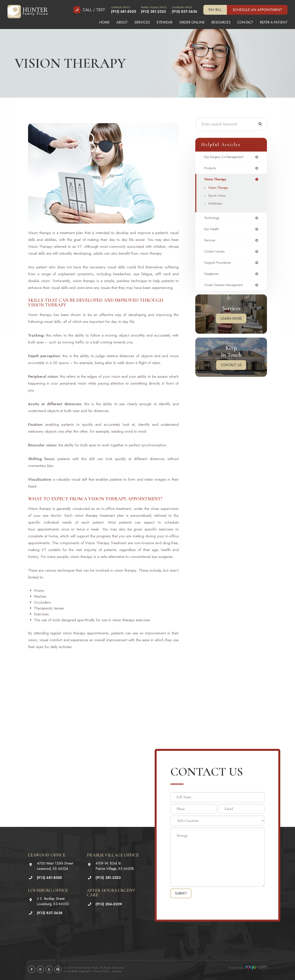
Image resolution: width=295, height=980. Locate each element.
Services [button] (142, 22)
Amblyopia (216, 205)
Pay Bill (215, 10)
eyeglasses (212, 277)
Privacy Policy (101, 971)
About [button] (122, 22)
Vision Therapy (220, 189)
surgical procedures (220, 266)
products (211, 169)
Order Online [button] (192, 22)
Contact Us (231, 369)
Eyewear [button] (164, 22)
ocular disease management (226, 289)
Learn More (231, 322)
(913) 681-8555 (124, 12)
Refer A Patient (274, 22)
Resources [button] (221, 22)
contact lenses (216, 254)
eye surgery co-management (227, 157)
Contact (245, 22)
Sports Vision (218, 197)
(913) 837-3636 (184, 12)
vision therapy (216, 180)
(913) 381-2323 (153, 12)
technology (213, 219)
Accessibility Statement (77, 971)
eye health (212, 231)
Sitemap (117, 971)
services (211, 243)
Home (104, 22)
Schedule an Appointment (257, 10)
